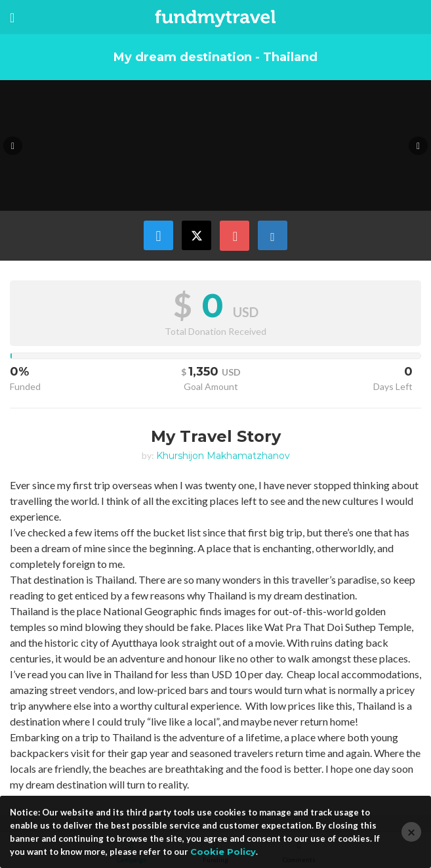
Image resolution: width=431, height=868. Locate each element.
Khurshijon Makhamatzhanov (223, 456)
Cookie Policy (223, 852)
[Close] (411, 832)
